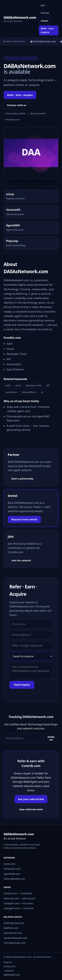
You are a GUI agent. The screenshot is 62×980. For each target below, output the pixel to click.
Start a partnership (22, 479)
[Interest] (31, 656)
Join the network (21, 560)
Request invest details (24, 519)
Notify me (51, 738)
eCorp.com (10, 864)
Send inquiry (22, 685)
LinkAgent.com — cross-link (19, 908)
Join (43, 5)
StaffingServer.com (14, 923)
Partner (45, 13)
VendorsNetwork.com (15, 938)
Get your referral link (31, 799)
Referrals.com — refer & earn (20, 898)
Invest (45, 21)
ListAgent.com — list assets (18, 903)
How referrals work (31, 809)
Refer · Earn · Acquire (48, 30)
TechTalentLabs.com (15, 943)
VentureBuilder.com (14, 879)
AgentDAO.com (12, 874)
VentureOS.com (12, 869)
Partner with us (17, 105)
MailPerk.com (11, 928)
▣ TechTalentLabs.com (45, 41)
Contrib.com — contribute (18, 893)
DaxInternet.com (13, 933)
